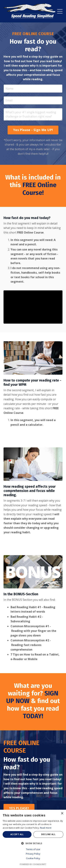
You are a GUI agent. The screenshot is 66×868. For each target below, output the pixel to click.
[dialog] (33, 839)
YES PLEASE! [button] (19, 808)
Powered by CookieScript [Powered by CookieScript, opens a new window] (33, 864)
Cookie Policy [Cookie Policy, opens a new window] (33, 858)
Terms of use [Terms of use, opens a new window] (33, 849)
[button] (33, 843)
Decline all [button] (48, 834)
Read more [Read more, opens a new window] (46, 828)
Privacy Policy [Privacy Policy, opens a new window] (33, 854)
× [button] (62, 814)
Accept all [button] (17, 834)
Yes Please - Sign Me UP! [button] (33, 130)
